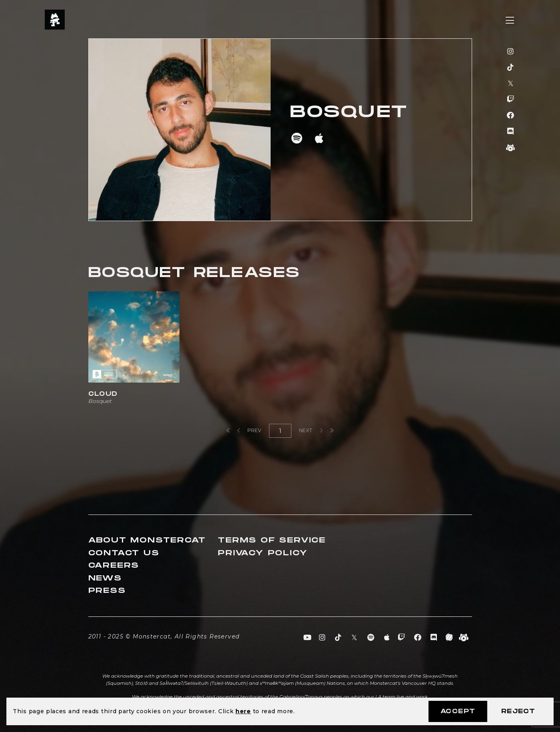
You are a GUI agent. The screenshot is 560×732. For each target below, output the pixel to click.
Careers (114, 565)
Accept (458, 711)
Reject (518, 711)
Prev (249, 430)
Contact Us (124, 553)
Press (107, 591)
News (105, 578)
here (243, 711)
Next (311, 430)
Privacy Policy (263, 553)
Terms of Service (272, 540)
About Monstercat (147, 540)
